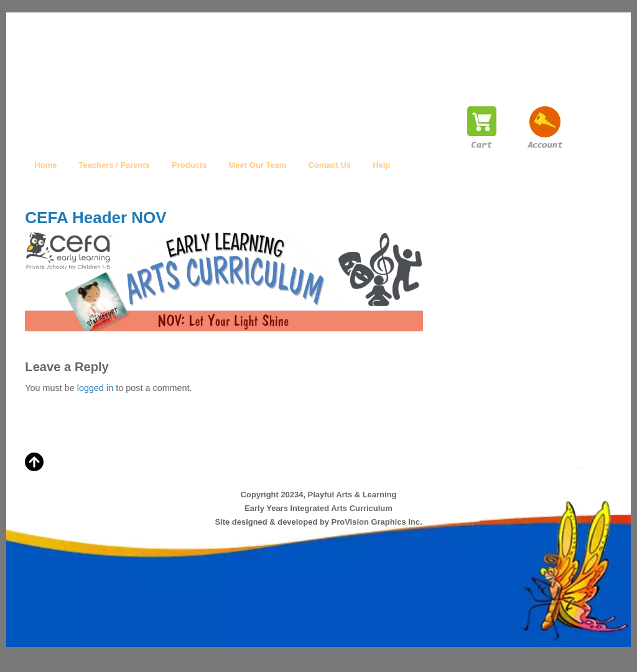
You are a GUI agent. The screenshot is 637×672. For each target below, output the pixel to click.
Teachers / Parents (114, 165)
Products (189, 165)
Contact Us (329, 165)
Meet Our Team (257, 165)
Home (45, 165)
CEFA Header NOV (95, 218)
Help (381, 165)
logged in (95, 388)
